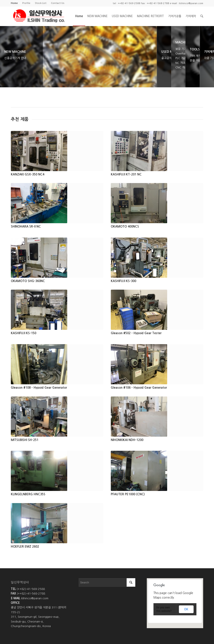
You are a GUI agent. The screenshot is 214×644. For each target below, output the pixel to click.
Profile (26, 3)
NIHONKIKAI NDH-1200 (127, 440)
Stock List (41, 3)
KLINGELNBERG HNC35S (28, 494)
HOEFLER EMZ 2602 (25, 547)
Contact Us (58, 3)
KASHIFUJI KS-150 (24, 333)
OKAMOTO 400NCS (125, 226)
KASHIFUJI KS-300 (123, 281)
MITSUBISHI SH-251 (25, 440)
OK (186, 609)
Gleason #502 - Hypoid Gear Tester (136, 333)
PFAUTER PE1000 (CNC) (128, 494)
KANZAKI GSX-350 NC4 (28, 174)
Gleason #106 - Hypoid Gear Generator (139, 388)
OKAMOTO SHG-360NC (28, 281)
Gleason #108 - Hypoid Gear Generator (39, 388)
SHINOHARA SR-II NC (26, 226)
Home (14, 3)
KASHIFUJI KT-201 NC (126, 174)
